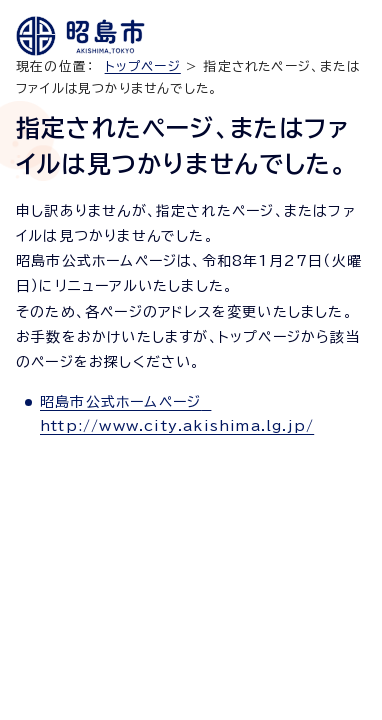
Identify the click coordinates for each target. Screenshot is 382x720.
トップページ (143, 66)
